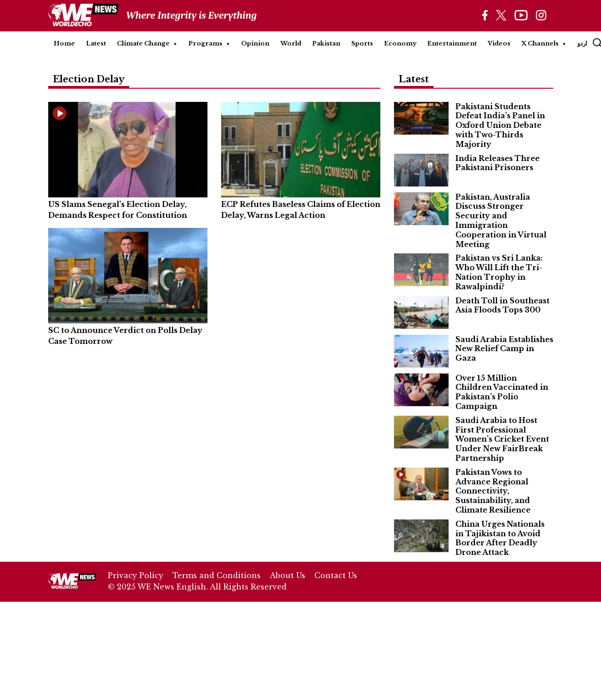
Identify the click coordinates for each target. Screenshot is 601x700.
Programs (205, 43)
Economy (400, 43)
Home (64, 43)
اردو (582, 43)
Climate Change (143, 43)
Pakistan (326, 43)
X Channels (540, 43)
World (291, 43)
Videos (499, 43)
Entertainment (452, 43)
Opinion (255, 43)
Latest (96, 43)
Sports (362, 43)
